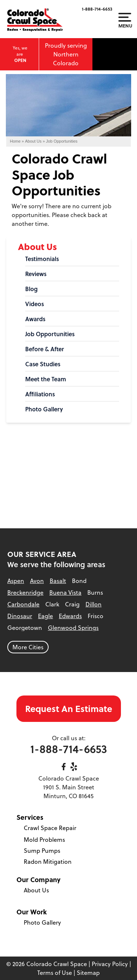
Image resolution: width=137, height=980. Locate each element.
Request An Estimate (69, 709)
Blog (31, 289)
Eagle (45, 616)
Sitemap (88, 973)
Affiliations (40, 394)
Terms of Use (55, 973)
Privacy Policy (110, 964)
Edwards (70, 616)
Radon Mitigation (48, 862)
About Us (37, 247)
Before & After (45, 349)
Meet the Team (46, 379)
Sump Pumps (42, 851)
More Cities (28, 647)
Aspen (16, 581)
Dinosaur (20, 616)
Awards (35, 319)
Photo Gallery (44, 409)
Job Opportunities (50, 334)
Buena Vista (65, 592)
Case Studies (43, 364)
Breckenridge (25, 592)
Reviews (36, 274)
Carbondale (23, 604)
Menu (125, 21)
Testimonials (42, 259)
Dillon (94, 604)
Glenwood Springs (73, 628)
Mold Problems (44, 840)
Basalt (58, 581)
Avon (37, 581)
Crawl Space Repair (50, 828)
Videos (35, 304)
